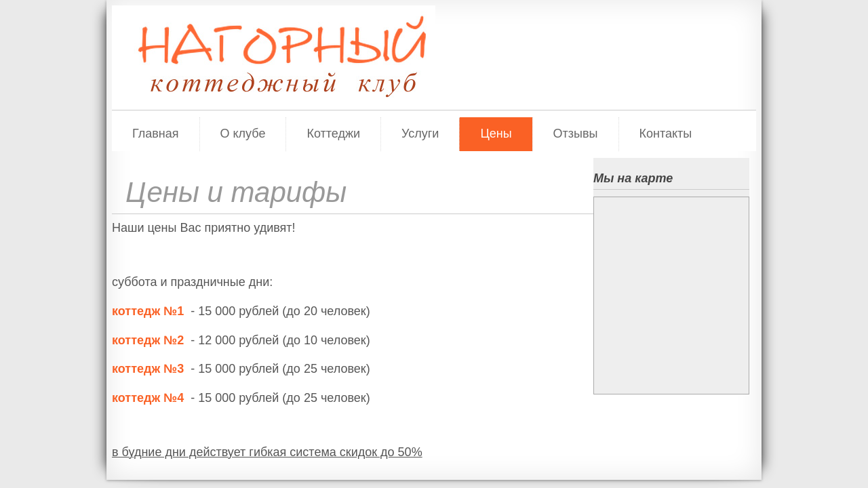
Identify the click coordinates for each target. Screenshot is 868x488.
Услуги (420, 134)
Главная (156, 134)
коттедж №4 (148, 398)
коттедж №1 (150, 311)
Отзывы (576, 134)
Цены (496, 134)
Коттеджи (333, 134)
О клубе (243, 134)
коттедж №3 (148, 369)
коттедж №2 (148, 340)
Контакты (666, 134)
